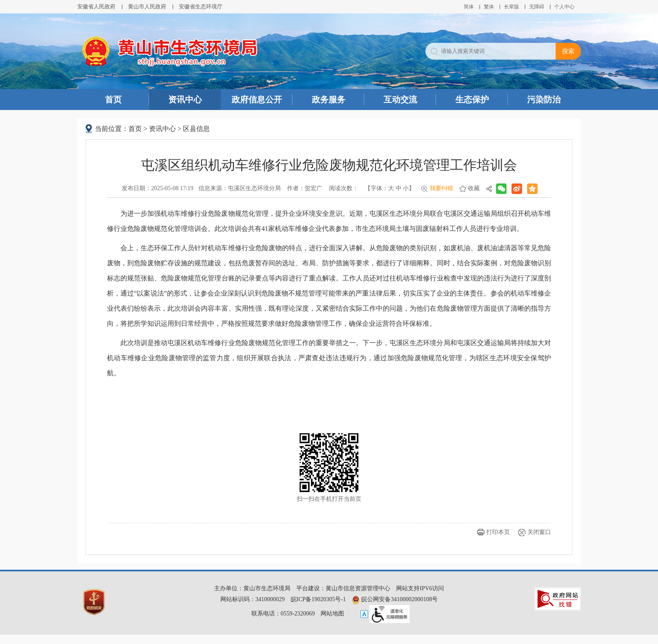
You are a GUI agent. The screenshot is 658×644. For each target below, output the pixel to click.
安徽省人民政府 (96, 7)
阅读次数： (344, 188)
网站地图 (332, 614)
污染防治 (544, 99)
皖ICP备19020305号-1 (318, 599)
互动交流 (400, 99)
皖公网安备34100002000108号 (395, 599)
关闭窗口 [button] (539, 532)
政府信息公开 (257, 99)
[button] (512, 7)
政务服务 (329, 99)
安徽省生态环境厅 (201, 7)
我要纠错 (441, 188)
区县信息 (196, 129)
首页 (113, 99)
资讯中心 (185, 99)
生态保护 (472, 99)
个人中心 (564, 7)
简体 (469, 7)
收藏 (474, 188)
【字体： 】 (390, 188)
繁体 (489, 7)
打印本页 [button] (498, 532)
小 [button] (406, 188)
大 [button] (391, 188)
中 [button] (399, 188)
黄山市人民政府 (147, 7)
